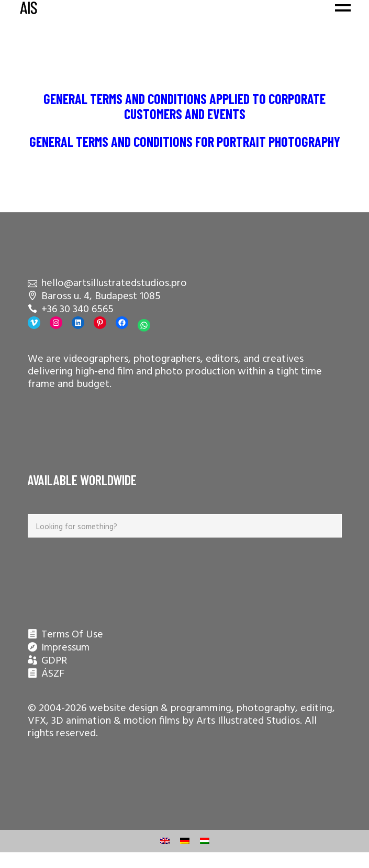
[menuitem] (165, 841)
